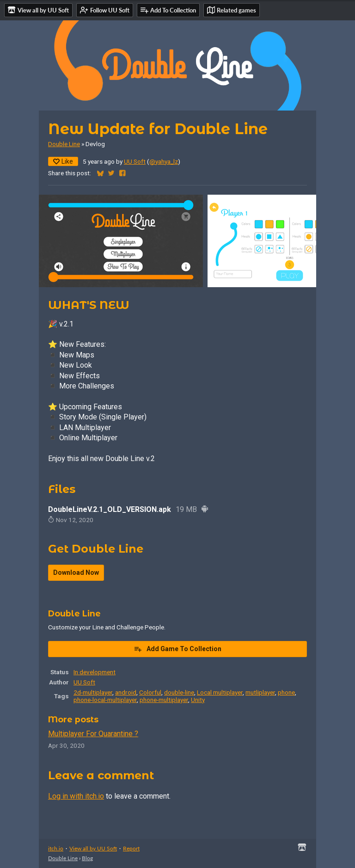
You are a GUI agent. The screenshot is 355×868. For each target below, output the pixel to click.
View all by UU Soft (93, 848)
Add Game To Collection (177, 649)
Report (131, 848)
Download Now (76, 573)
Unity (198, 700)
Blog (87, 858)
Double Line (64, 144)
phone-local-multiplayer (105, 700)
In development (95, 672)
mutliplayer (260, 692)
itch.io (56, 848)
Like (63, 161)
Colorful (150, 692)
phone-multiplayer (164, 700)
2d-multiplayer (93, 692)
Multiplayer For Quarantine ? (93, 734)
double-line (179, 692)
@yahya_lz (164, 161)
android (126, 692)
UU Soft (135, 161)
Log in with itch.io (76, 796)
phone (286, 692)
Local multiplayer (220, 692)
